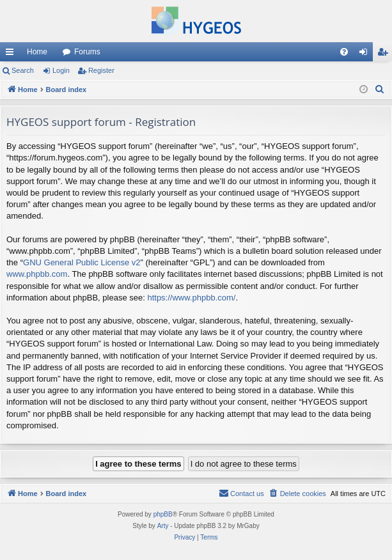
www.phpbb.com (37, 274)
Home (37, 52)
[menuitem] (344, 52)
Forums (87, 52)
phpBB (163, 514)
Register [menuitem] (385, 54)
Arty (163, 526)
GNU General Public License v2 (82, 262)
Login (61, 70)
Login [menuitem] (366, 54)
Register (101, 70)
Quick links (12, 54)
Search (23, 70)
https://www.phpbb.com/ (191, 298)
